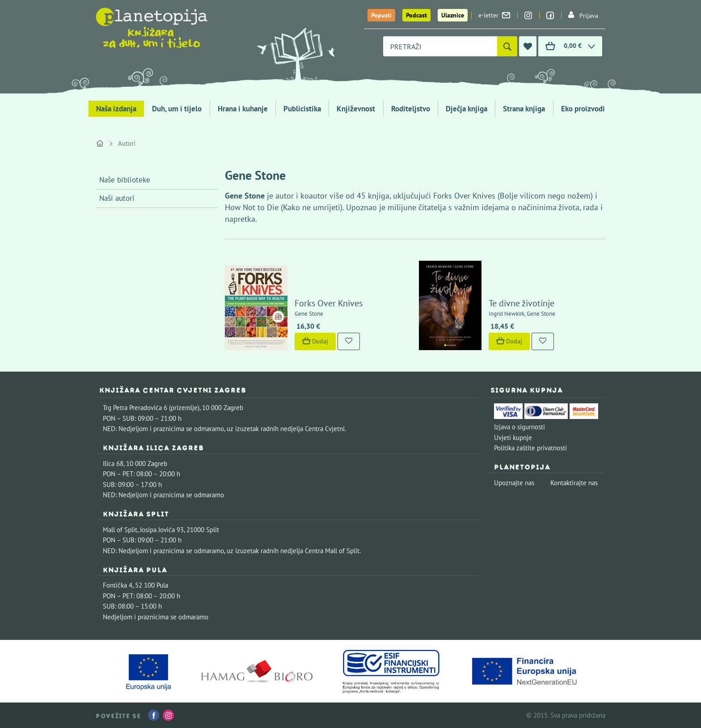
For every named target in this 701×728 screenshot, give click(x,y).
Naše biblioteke (125, 180)
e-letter (494, 15)
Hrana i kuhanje (243, 109)
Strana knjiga (524, 109)
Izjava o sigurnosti (519, 427)
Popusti (381, 15)
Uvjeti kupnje (513, 438)
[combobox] (440, 46)
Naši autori (117, 198)
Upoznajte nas (514, 483)
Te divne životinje (522, 303)
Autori (127, 143)
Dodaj (315, 341)
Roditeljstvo (411, 109)
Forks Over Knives (329, 303)
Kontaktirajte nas (574, 483)
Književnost (356, 109)
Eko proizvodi (583, 109)
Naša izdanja (116, 109)
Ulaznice (453, 15)
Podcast (416, 15)
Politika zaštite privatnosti (530, 448)
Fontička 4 (118, 585)
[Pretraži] (507, 46)
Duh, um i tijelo (177, 109)
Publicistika (302, 109)
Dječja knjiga (467, 109)
